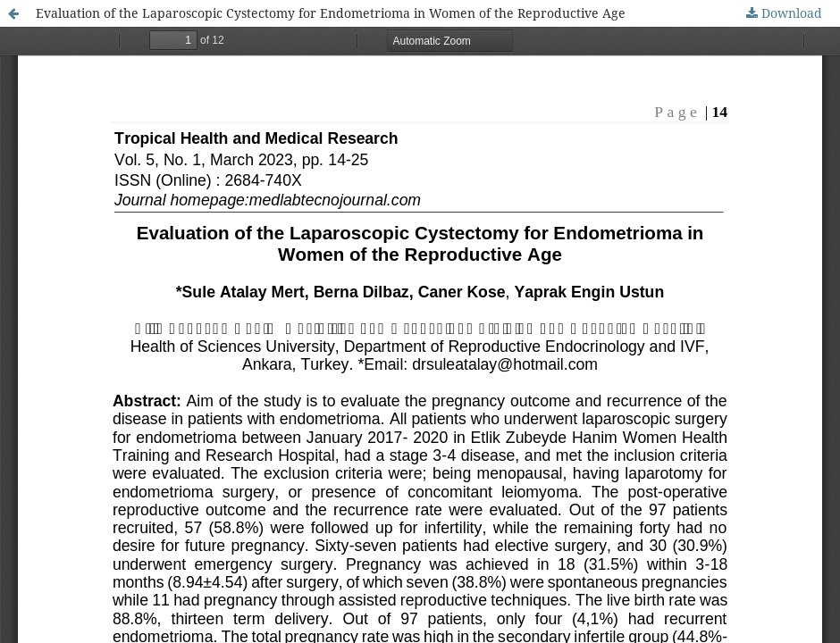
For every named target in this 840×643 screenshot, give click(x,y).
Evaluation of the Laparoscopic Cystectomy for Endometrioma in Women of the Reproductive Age (331, 13)
